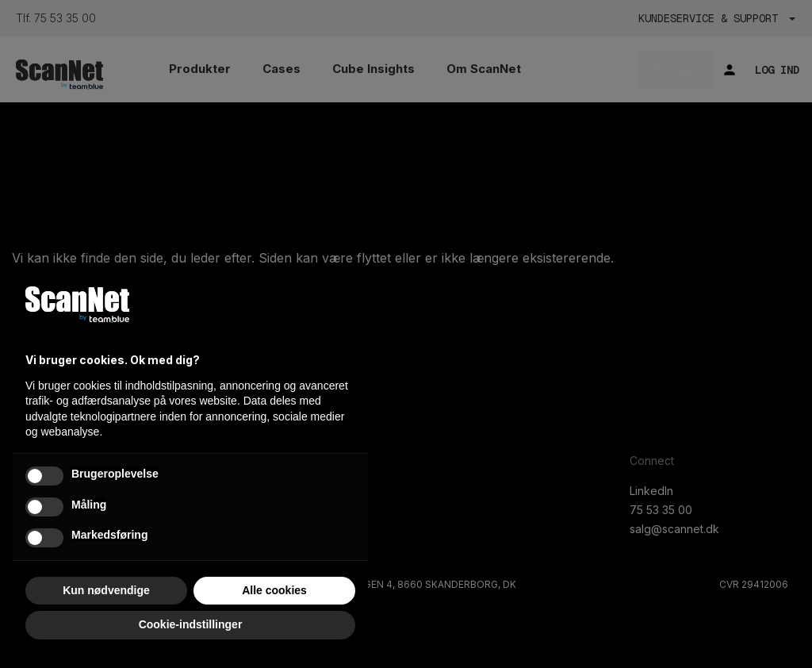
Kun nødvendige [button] (106, 590)
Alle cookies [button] (274, 590)
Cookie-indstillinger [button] (191, 624)
